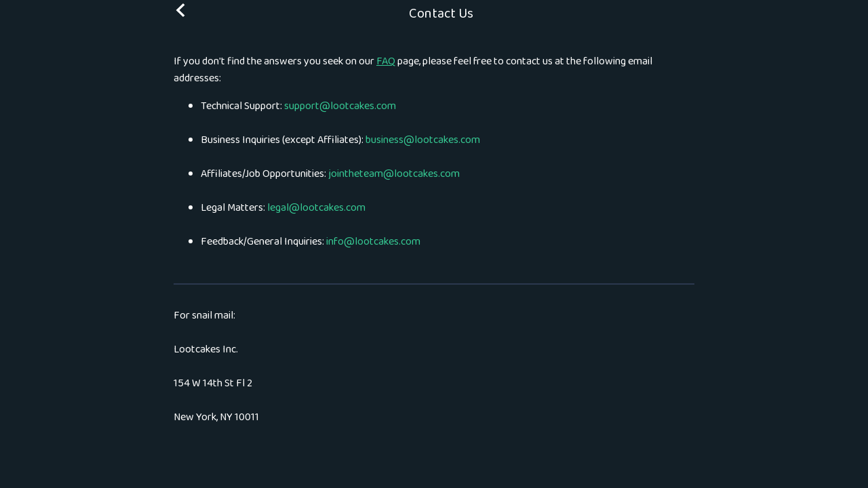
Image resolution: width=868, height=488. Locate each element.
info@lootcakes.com (373, 242)
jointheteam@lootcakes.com (394, 174)
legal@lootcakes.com (316, 208)
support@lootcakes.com (340, 106)
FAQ (386, 61)
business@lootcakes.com (423, 140)
